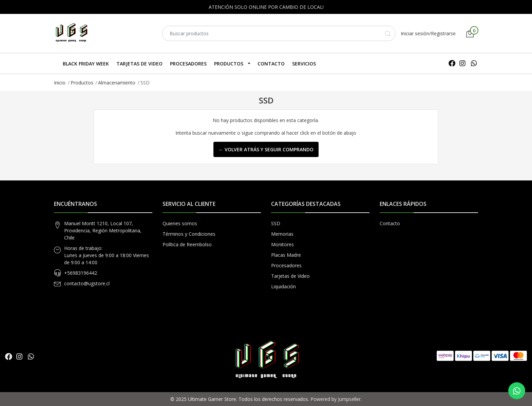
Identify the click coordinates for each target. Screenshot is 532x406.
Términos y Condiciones (189, 234)
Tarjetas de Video (139, 64)
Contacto (271, 64)
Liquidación (283, 286)
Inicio (60, 83)
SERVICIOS (304, 64)
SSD (276, 223)
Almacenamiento (117, 83)
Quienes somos (180, 223)
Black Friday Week (86, 64)
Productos (229, 64)
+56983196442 (81, 273)
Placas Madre (286, 255)
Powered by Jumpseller (336, 399)
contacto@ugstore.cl (87, 283)
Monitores (282, 244)
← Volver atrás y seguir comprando (266, 149)
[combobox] (279, 33)
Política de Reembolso (187, 244)
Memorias (282, 234)
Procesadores (188, 64)
